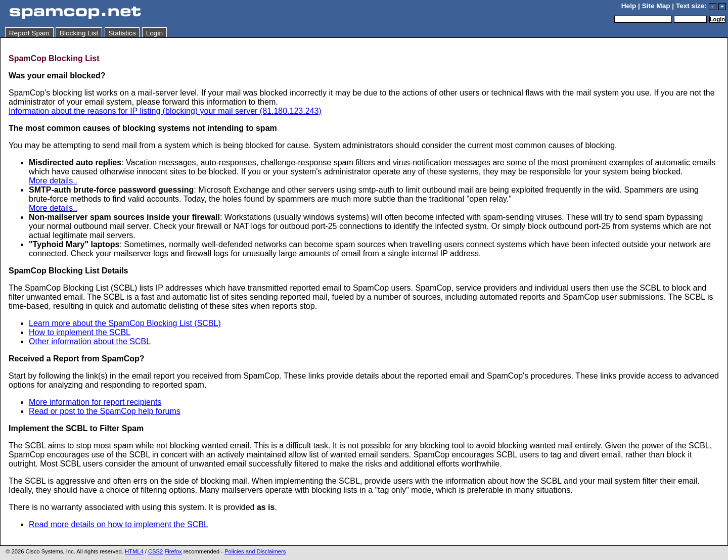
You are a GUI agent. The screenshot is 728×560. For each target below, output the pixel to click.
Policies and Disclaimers (255, 551)
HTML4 (134, 551)
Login (154, 33)
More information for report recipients (95, 402)
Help (629, 6)
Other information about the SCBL (90, 341)
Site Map (656, 6)
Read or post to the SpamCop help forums (105, 411)
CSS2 (155, 551)
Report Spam (29, 33)
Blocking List (79, 33)
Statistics (122, 33)
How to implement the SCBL (80, 332)
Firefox (173, 551)
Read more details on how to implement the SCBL (119, 524)
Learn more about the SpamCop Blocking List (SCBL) (125, 323)
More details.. (53, 181)
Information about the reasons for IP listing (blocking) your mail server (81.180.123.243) (165, 111)
